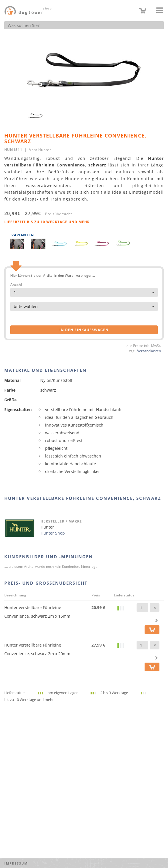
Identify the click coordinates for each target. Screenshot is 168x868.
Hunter (45, 150)
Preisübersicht (59, 214)
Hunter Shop (53, 533)
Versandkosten (149, 351)
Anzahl (16, 285)
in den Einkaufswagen (84, 330)
